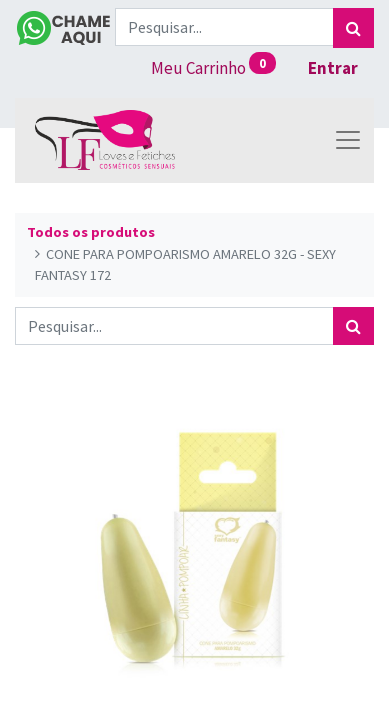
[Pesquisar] (353, 28)
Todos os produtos (91, 232)
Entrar (333, 68)
